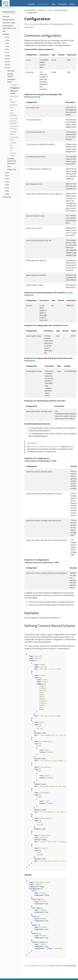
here (59, 618)
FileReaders (63, 325)
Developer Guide (61, 10)
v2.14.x (50, 10)
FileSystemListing (32, 97)
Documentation (30, 10)
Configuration (32, 13)
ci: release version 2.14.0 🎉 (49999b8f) (62, 966)
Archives (42, 10)
